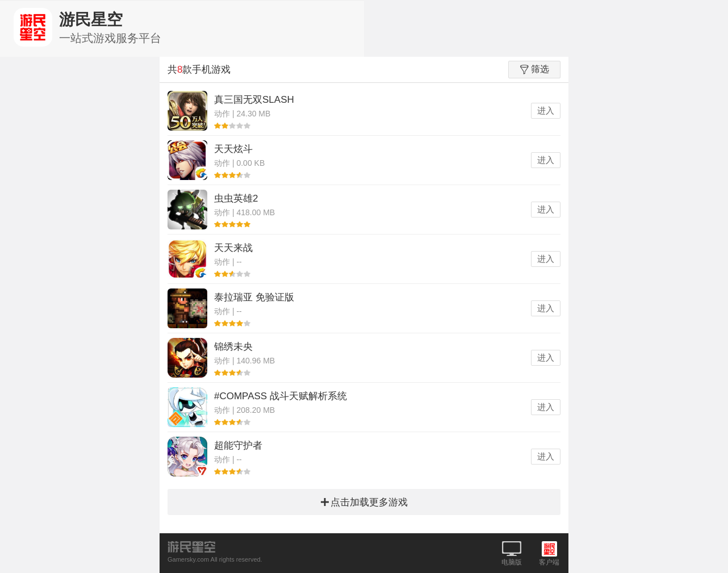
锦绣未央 (233, 347)
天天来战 (233, 248)
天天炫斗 (233, 149)
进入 (546, 110)
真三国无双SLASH (254, 100)
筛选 (535, 69)
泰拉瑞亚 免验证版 (254, 297)
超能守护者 (238, 446)
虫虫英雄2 (236, 198)
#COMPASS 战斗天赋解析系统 (281, 396)
